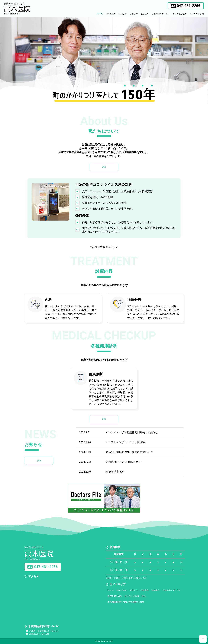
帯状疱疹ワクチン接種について (124, 462)
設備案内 (145, 14)
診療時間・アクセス (161, 14)
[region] (104, 61)
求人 (144, 596)
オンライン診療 (197, 14)
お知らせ (123, 14)
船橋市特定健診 (115, 472)
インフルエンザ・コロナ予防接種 (125, 442)
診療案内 (134, 14)
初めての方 (111, 14)
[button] (186, 6)
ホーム (100, 14)
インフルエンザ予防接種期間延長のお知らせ (132, 432)
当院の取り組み (180, 14)
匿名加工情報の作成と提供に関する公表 (129, 452)
